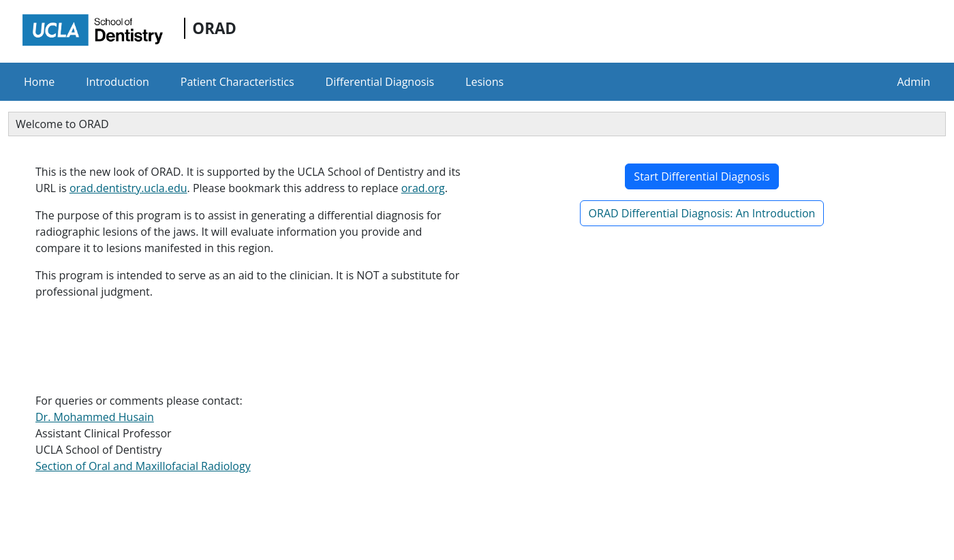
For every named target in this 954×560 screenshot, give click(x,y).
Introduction (118, 82)
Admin (913, 82)
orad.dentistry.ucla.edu (128, 188)
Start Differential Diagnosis (702, 176)
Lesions (484, 82)
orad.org (423, 188)
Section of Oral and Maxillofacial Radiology (143, 466)
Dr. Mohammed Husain (95, 417)
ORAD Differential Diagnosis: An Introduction (702, 213)
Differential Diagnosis (380, 82)
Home (39, 82)
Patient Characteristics (237, 82)
